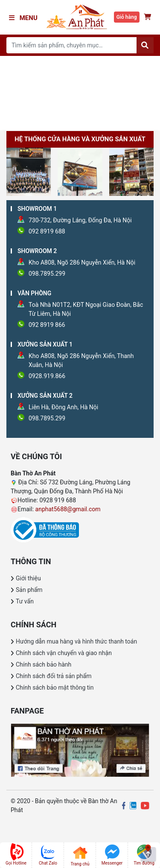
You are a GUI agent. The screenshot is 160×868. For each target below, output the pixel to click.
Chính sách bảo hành (44, 664)
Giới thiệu (28, 578)
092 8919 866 (47, 325)
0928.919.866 (47, 376)
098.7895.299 (47, 274)
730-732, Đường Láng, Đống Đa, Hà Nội (80, 220)
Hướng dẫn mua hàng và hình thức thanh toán (76, 641)
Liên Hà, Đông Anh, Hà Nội (63, 407)
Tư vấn (25, 601)
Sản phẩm (29, 590)
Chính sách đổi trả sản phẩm (54, 676)
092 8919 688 (47, 231)
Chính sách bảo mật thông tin (55, 687)
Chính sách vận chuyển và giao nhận (64, 653)
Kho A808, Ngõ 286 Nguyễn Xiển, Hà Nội (82, 262)
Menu (23, 18)
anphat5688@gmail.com (68, 509)
